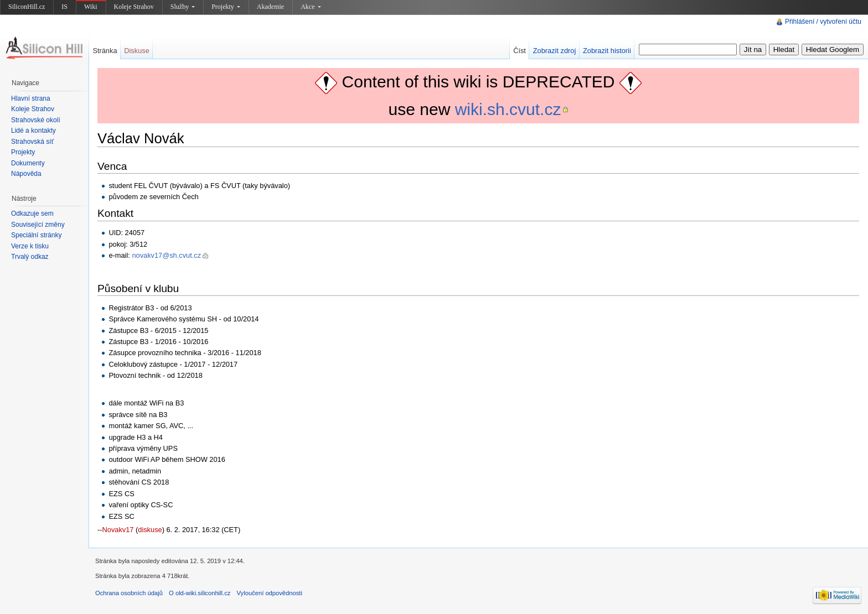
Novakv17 (118, 530)
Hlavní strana (31, 98)
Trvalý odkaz (30, 257)
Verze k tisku (30, 246)
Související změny (38, 225)
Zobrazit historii (607, 51)
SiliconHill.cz (27, 7)
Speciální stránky (36, 235)
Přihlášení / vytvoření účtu (823, 22)
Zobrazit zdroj (555, 51)
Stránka (105, 51)
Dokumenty (28, 163)
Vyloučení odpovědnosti (270, 593)
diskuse (150, 530)
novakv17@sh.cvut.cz (166, 255)
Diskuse (137, 51)
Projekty (226, 7)
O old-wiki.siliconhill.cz (200, 593)
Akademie (270, 7)
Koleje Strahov (134, 7)
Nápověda (26, 174)
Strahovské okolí (36, 120)
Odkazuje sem (32, 214)
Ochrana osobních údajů (129, 593)
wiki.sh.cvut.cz (508, 109)
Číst (520, 51)
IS (64, 7)
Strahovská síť (32, 142)
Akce (311, 7)
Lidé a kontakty (33, 131)
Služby (183, 7)
